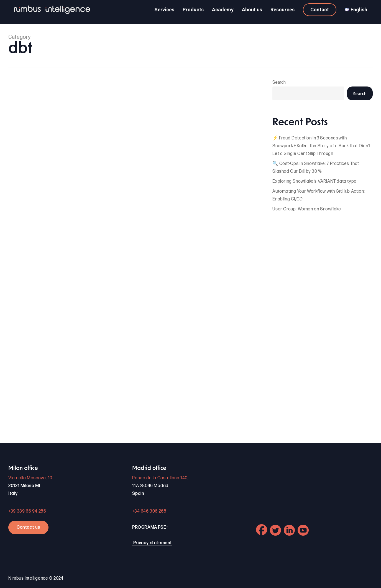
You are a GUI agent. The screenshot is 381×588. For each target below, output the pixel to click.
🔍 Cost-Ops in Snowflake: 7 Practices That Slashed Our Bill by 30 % (316, 168)
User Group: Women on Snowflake (307, 209)
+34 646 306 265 (149, 511)
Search (279, 82)
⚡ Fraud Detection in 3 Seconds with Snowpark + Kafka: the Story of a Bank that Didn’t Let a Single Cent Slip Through (321, 146)
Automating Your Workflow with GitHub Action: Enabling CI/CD (319, 195)
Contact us (28, 527)
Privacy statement (153, 543)
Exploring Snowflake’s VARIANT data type (314, 181)
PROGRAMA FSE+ (150, 527)
